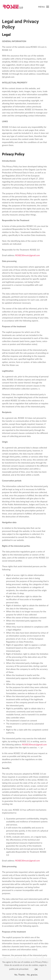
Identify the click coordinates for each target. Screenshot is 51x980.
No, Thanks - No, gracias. (26, 975)
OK (36, 969)
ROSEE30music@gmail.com (28, 255)
